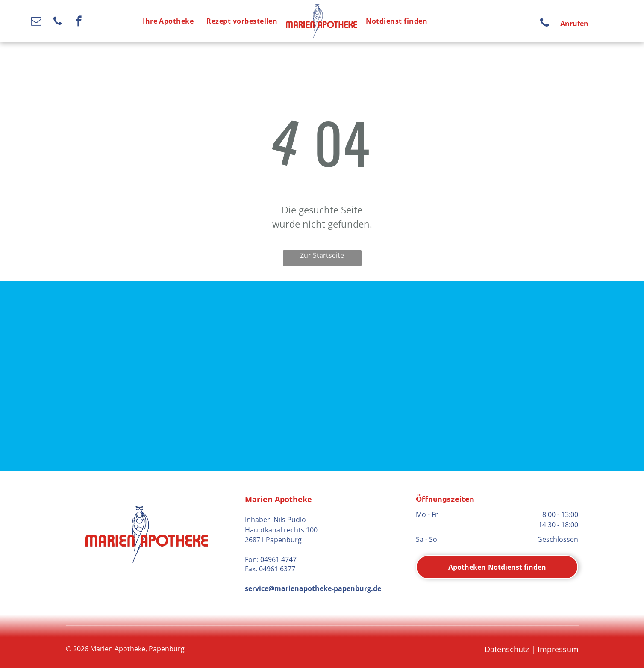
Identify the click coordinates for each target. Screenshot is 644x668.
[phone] (57, 22)
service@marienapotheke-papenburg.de (313, 588)
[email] (36, 22)
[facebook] (79, 22)
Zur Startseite (322, 255)
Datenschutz (507, 649)
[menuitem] (168, 21)
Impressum (558, 649)
